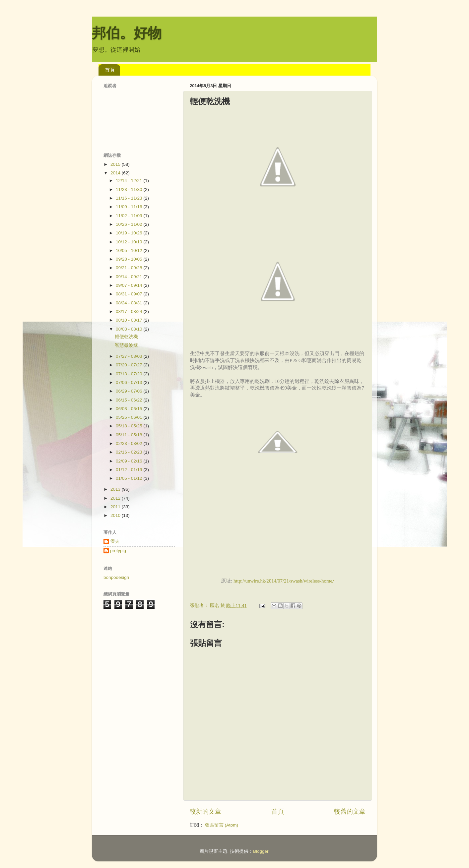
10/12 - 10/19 (130, 242)
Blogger (261, 851)
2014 (116, 173)
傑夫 (115, 541)
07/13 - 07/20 (130, 374)
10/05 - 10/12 (130, 250)
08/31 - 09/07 (130, 294)
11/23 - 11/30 (130, 189)
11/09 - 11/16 (130, 207)
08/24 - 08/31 (130, 303)
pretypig (118, 551)
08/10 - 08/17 (130, 320)
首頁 (110, 70)
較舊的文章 (350, 811)
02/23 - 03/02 (130, 443)
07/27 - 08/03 (130, 356)
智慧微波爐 (126, 345)
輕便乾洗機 (126, 337)
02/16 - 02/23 (130, 452)
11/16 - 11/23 (130, 198)
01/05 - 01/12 (130, 478)
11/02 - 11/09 (130, 216)
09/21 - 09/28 (130, 268)
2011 (116, 507)
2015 (116, 164)
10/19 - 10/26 (130, 233)
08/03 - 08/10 (130, 329)
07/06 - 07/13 (130, 382)
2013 (116, 489)
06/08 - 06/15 (130, 409)
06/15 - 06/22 (130, 400)
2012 (116, 498)
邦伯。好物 (127, 33)
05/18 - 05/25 (130, 426)
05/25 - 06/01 (130, 417)
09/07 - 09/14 (130, 285)
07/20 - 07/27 (130, 365)
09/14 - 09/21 (130, 277)
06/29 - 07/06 (130, 391)
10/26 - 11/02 (130, 224)
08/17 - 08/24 (130, 311)
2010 (116, 515)
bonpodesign (116, 577)
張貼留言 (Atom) (222, 825)
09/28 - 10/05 (130, 259)
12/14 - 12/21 (130, 181)
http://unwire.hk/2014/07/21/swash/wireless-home (283, 581)
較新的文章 (205, 811)
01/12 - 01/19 (130, 470)
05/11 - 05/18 (130, 435)
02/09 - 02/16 (130, 461)
